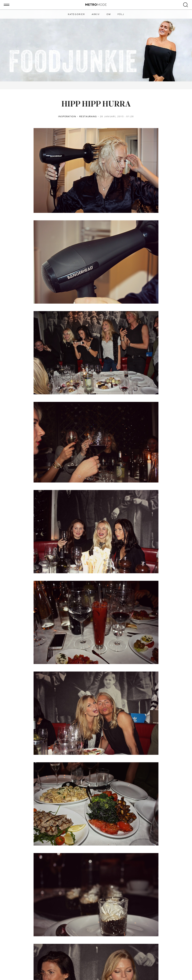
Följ (121, 14)
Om (109, 14)
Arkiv (96, 14)
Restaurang (88, 116)
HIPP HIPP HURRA (96, 105)
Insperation (67, 116)
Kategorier (76, 14)
